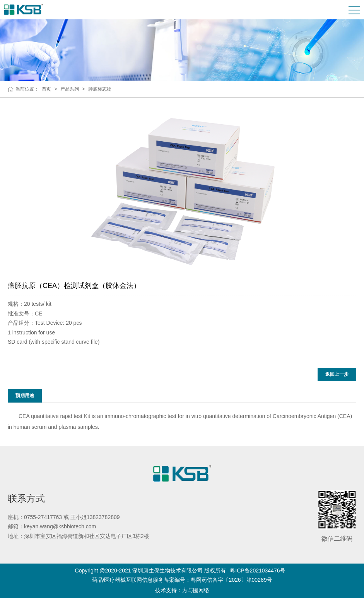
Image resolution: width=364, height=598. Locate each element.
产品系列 (70, 89)
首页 (46, 89)
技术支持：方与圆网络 (182, 590)
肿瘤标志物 (100, 89)
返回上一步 (337, 374)
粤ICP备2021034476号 (257, 571)
